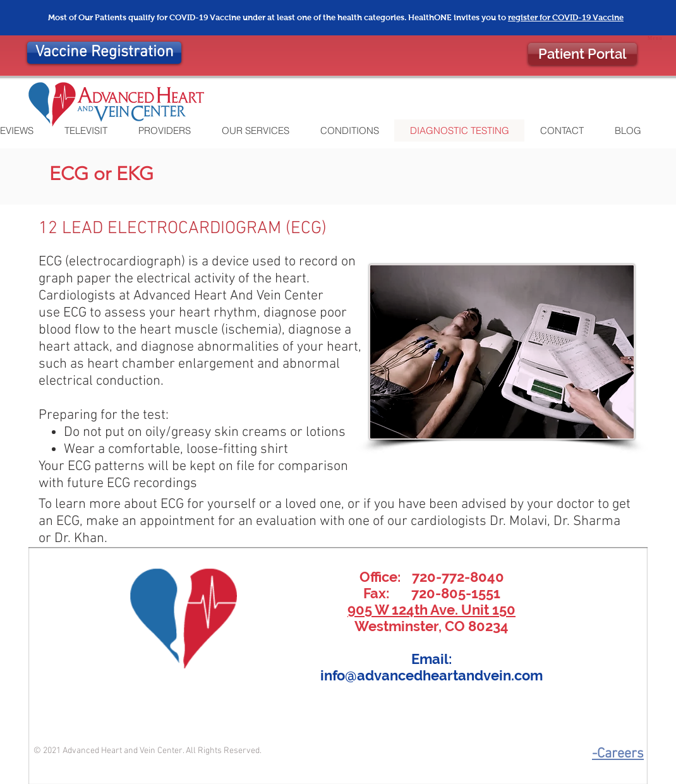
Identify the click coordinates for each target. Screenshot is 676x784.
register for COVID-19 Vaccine (566, 17)
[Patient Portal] (582, 54)
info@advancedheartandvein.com (432, 675)
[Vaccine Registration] (104, 53)
